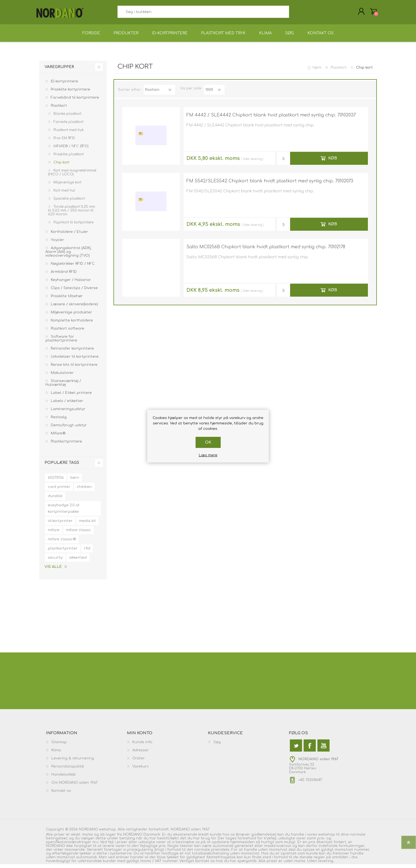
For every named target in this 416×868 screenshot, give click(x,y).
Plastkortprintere (66, 445)
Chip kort (61, 166)
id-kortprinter (60, 525)
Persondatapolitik (68, 770)
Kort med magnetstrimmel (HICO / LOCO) (72, 176)
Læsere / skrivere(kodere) (74, 308)
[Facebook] (310, 749)
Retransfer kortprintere (72, 352)
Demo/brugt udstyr (69, 429)
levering (256, 163)
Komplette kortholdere (72, 324)
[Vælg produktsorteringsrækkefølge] (159, 93)
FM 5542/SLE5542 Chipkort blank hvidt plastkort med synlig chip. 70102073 (270, 185)
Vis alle (53, 571)
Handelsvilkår (64, 778)
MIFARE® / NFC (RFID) (71, 150)
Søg (295, 14)
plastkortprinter (63, 552)
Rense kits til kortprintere (74, 368)
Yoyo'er (57, 244)
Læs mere (208, 455)
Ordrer (139, 762)
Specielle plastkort (69, 202)
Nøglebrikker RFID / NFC (73, 267)
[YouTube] (323, 749)
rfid (87, 552)
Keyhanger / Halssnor (71, 284)
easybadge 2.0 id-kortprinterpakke (64, 512)
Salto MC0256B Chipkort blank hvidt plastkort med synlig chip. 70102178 (266, 251)
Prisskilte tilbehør (67, 300)
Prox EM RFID (64, 142)
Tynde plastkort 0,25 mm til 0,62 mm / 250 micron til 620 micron (72, 214)
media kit (88, 525)
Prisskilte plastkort (69, 158)
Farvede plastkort (68, 126)
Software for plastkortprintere (61, 342)
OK (208, 442)
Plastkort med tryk (69, 134)
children (84, 491)
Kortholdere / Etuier (69, 236)
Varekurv (371, 13)
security (55, 561)
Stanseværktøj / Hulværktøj (63, 387)
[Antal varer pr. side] (214, 93)
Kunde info (142, 746)
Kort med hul (64, 194)
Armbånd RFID (64, 276)
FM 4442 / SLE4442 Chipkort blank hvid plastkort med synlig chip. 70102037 (271, 119)
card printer (59, 491)
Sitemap (59, 746)
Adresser (141, 754)
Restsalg (59, 421)
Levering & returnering (73, 762)
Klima (56, 754)
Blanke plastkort (67, 118)
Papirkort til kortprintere (73, 226)
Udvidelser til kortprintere (75, 360)
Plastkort (59, 109)
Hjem (317, 71)
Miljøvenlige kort (67, 186)
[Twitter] (296, 749)
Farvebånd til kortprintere (75, 101)
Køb (333, 162)
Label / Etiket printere (71, 397)
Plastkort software (68, 332)
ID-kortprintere (64, 85)
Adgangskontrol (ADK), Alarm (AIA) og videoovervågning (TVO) (68, 256)
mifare (54, 534)
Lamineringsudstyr (68, 413)
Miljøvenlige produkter (71, 316)
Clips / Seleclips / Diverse (74, 292)
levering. (326, 865)
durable (55, 500)
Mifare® (58, 437)
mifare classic (78, 534)
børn (75, 481)
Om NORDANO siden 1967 (74, 786)
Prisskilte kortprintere (71, 93)
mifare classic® (62, 543)
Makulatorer (62, 377)
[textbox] (203, 14)
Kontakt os (61, 795)
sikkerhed (78, 561)
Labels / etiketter (67, 405)
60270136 (56, 481)
